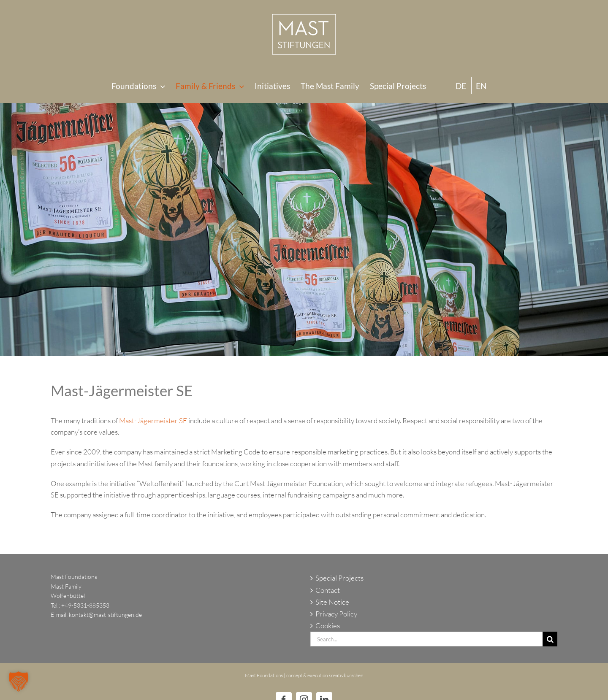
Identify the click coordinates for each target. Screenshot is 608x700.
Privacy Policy (336, 614)
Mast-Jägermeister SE (153, 420)
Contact (328, 590)
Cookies (328, 626)
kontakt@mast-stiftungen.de (105, 615)
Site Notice (332, 602)
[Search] (550, 639)
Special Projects (339, 578)
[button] (19, 681)
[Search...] (426, 639)
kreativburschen (346, 675)
